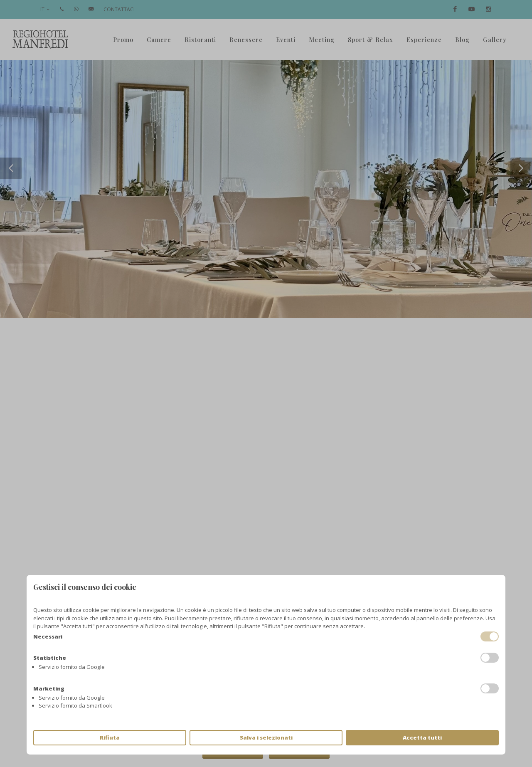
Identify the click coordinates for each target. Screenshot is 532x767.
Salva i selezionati (266, 737)
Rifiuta (110, 737)
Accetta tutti (422, 737)
